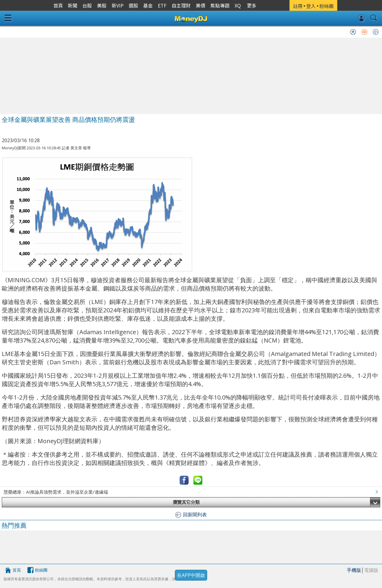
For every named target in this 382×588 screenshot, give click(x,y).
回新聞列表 (195, 515)
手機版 (354, 570)
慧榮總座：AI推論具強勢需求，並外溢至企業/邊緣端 (56, 492)
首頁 (17, 570)
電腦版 (371, 570)
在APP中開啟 (191, 575)
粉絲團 (41, 570)
